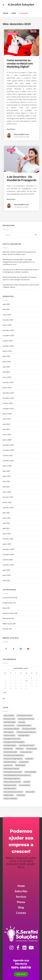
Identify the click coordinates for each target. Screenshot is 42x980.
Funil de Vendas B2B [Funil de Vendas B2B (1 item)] (10, 752)
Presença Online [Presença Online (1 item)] (25, 785)
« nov (5, 692)
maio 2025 (6, 304)
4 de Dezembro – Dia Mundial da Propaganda (22, 178)
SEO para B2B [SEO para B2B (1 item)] (30, 792)
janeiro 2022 (7, 502)
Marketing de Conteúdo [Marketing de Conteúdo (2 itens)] (11, 769)
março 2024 (7, 377)
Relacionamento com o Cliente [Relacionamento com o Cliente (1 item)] (13, 792)
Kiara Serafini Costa (21, 134)
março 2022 (7, 492)
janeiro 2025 (7, 325)
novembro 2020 (8, 554)
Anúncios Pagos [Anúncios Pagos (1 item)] (9, 715)
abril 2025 (6, 309)
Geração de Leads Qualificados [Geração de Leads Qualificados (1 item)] (14, 755)
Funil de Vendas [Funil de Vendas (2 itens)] (32, 749)
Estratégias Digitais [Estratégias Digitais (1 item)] (10, 745)
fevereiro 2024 (8, 382)
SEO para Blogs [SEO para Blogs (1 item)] (9, 795)
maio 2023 (6, 424)
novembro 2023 (8, 398)
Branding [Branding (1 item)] (22, 722)
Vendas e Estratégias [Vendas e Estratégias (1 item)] (10, 798)
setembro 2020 (8, 565)
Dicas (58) (6, 608)
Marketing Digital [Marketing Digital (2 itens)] (30, 772)
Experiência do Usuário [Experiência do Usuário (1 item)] (27, 745)
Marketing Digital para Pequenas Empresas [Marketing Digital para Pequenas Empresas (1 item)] (17, 775)
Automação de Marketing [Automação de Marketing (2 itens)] (26, 719)
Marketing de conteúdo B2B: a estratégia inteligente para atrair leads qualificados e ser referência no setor (19, 262)
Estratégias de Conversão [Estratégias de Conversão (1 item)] (12, 739)
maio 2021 (6, 523)
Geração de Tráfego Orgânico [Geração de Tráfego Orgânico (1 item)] (13, 759)
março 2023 (7, 434)
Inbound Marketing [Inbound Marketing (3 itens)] (10, 762)
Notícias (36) (7, 629)
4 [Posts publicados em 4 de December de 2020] (32, 678)
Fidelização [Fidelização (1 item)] (20, 749)
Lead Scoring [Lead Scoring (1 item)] (8, 765)
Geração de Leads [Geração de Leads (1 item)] (26, 752)
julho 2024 (6, 356)
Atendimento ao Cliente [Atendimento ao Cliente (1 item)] (25, 715)
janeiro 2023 (7, 440)
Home (21, 886)
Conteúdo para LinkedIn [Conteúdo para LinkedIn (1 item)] (11, 729)
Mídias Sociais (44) (9, 624)
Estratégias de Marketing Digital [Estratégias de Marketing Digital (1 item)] (14, 742)
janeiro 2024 (7, 388)
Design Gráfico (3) (9, 603)
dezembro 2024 (8, 330)
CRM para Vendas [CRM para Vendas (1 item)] (9, 735)
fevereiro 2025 (8, 320)
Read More (11, 129)
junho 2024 (7, 362)
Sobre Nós (21, 891)
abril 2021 (6, 528)
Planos (21, 902)
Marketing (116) (8, 618)
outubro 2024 (8, 341)
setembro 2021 (8, 507)
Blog (21, 907)
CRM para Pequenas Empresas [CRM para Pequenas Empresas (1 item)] (26, 732)
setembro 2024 (8, 346)
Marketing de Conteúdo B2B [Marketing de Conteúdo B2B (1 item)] (13, 772)
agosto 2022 (7, 466)
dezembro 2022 (8, 445)
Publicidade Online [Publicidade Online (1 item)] (10, 788)
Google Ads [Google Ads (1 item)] (29, 759)
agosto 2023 (7, 414)
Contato (21, 913)
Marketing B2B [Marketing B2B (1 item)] (20, 765)
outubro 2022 (8, 455)
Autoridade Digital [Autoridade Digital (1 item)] (10, 722)
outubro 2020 (8, 560)
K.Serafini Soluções (21, 5)
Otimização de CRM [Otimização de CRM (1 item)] (10, 785)
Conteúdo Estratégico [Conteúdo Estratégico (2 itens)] (24, 725)
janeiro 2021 (7, 544)
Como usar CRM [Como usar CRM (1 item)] (9, 725)
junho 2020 (7, 575)
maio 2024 (6, 367)
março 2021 (7, 534)
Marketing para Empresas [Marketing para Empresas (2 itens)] (12, 779)
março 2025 (7, 315)
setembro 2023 (8, 408)
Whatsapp (21, 974)
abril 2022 (6, 487)
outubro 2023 (8, 403)
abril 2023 (6, 429)
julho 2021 (6, 513)
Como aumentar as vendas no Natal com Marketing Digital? (20, 64)
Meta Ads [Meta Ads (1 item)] (27, 782)
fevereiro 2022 (8, 497)
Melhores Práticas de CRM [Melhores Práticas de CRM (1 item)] (12, 782)
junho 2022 (7, 476)
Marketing (12, 34)
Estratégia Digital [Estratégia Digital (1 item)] (24, 735)
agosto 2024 (7, 351)
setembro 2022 (8, 461)
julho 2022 (6, 471)
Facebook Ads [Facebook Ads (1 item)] (8, 749)
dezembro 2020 (8, 549)
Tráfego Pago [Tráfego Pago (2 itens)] (21, 795)
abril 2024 (6, 372)
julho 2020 (6, 570)
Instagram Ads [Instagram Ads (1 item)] (24, 762)
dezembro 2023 (8, 393)
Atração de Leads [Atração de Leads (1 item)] (9, 719)
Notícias (11, 150)
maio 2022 (6, 481)
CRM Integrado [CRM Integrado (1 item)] (9, 732)
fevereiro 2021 (8, 539)
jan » (4, 698)
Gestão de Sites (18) (10, 613)
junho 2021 (7, 518)
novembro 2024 (8, 335)
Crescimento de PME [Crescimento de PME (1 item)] (29, 729)
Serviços (21, 897)
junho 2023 (7, 419)
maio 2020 (6, 580)
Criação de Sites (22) (10, 598)
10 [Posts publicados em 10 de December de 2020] (26, 681)
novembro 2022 (8, 450)
